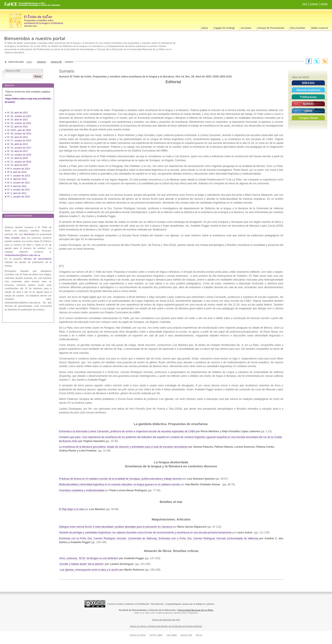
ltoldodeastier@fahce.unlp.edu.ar (23, 255)
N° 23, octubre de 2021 (19, 123)
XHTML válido (156, 635)
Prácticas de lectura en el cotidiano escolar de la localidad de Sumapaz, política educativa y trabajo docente (120, 479)
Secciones (246, 28)
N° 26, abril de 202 (17, 113)
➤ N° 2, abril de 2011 (16, 193)
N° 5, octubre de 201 (18, 183)
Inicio (305, 4)
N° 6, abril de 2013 (17, 179)
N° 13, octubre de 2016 (20, 155)
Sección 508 (186, 635)
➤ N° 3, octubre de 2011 (17, 190)
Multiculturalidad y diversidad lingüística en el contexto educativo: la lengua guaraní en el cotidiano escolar (120, 484)
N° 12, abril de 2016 (18, 158)
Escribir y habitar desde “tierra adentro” (82, 564)
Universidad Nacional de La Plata (195, 610)
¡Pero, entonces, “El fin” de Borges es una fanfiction (89, 558)
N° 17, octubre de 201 (19, 140)
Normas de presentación (271, 28)
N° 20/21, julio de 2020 (19, 130)
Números (41, 62)
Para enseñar (298, 28)
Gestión (324, 4)
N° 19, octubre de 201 (19, 133)
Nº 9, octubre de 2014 (19, 169)
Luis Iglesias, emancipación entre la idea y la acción (89, 570)
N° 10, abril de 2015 (18, 165)
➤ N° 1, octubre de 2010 (17, 197)
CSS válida (171, 635)
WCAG (199, 635)
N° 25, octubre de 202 (19, 116)
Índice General (320, 28)
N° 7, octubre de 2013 (19, 176)
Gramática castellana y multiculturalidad (82, 490)
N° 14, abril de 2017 (18, 151)
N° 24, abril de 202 (17, 120)
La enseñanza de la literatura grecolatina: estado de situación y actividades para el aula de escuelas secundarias (123, 447)
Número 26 (56, 62)
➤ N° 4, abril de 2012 (16, 186)
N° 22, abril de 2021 (18, 127)
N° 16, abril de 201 (17, 144)
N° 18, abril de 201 (17, 137)
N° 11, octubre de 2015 (19, 162)
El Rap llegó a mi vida (71, 509)
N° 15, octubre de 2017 (19, 148)
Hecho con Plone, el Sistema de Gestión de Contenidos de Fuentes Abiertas (166, 626)
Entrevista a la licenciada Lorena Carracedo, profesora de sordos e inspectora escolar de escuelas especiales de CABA (127, 431)
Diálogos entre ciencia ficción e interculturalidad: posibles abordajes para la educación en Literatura (116, 527)
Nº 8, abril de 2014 (17, 172)
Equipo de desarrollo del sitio (166, 620)
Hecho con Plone (138, 635)
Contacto (314, 4)
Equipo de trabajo (224, 28)
